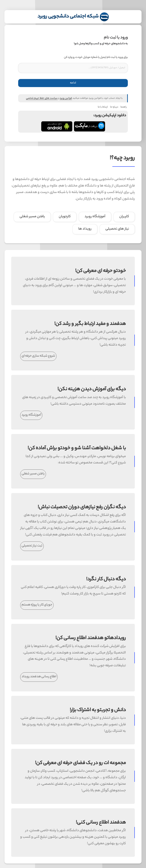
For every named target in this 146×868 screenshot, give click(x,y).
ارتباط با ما (101, 107)
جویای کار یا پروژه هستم (39, 605)
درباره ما (112, 107)
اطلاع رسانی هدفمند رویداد (41, 677)
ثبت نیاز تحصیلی (34, 546)
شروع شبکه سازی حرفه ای (40, 356)
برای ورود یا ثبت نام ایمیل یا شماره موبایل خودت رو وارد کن (94, 57)
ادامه (71, 83)
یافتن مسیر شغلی (35, 474)
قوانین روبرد (64, 98)
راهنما (122, 107)
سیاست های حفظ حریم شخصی (40, 98)
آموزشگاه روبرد (33, 415)
